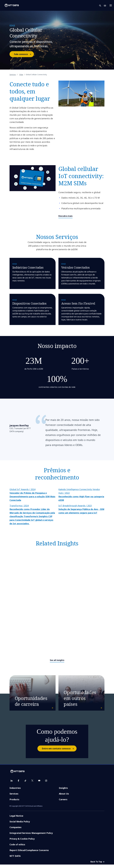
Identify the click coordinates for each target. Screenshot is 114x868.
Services (13, 75)
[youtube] (39, 784)
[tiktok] (25, 784)
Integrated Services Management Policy (31, 836)
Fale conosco (24, 54)
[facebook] (18, 784)
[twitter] (32, 784)
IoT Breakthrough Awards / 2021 (81, 509)
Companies (16, 831)
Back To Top (97, 865)
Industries (15, 791)
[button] (102, 5)
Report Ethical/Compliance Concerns (29, 854)
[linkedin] (12, 784)
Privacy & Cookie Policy (22, 842)
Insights (63, 791)
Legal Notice (16, 819)
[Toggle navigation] (111, 5)
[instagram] (46, 784)
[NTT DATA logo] (10, 5)
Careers (63, 803)
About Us (64, 797)
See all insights (57, 660)
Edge (21, 75)
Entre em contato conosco (59, 752)
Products (14, 803)
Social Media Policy (20, 825)
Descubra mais (65, 216)
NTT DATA (15, 859)
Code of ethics (17, 848)
